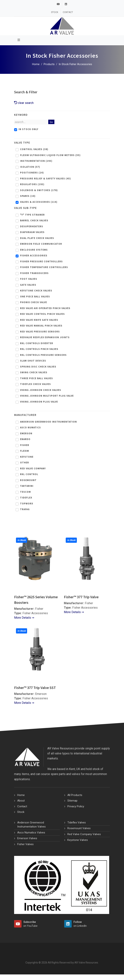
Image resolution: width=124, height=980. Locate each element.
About (21, 801)
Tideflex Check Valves (35, 384)
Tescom (25, 492)
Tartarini (27, 486)
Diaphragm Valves (32, 232)
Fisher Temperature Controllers (44, 267)
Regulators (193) (32, 184)
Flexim (25, 451)
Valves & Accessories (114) (39, 202)
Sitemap (72, 801)
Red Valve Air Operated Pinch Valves (45, 308)
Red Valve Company (33, 468)
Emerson (26, 433)
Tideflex (26, 498)
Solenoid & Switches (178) (39, 190)
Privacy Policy (76, 806)
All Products (75, 795)
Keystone (27, 457)
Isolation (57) (30, 167)
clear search (24, 103)
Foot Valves (29, 279)
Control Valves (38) (34, 149)
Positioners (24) (32, 173)
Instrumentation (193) (36, 161)
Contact (68, 12)
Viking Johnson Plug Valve (39, 402)
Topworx (27, 504)
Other (25, 463)
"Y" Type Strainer (32, 215)
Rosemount (28, 480)
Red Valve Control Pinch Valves (42, 314)
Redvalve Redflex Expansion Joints (45, 337)
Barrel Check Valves (34, 220)
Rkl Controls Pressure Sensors (43, 355)
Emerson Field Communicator (41, 244)
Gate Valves (28, 285)
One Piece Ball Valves (35, 297)
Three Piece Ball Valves (36, 378)
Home (36, 64)
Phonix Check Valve (34, 302)
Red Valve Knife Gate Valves (39, 320)
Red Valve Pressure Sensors (40, 332)
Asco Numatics (30, 427)
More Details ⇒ (24, 618)
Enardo (25, 439)
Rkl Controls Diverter (37, 343)
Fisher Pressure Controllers (41, 261)
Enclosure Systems (34, 250)
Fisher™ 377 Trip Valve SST (35, 688)
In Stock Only (28, 129)
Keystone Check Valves (36, 291)
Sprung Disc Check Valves (38, 367)
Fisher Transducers (34, 273)
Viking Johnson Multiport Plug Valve (47, 396)
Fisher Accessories (34, 256)
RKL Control (29, 474)
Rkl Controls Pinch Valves (39, 349)
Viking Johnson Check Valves (41, 390)
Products (49, 64)
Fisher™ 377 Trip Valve (81, 597)
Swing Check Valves (34, 372)
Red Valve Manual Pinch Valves (41, 326)
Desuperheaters (32, 226)
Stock (55, 12)
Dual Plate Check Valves (37, 238)
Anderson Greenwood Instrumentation (48, 422)
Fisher (25, 445)
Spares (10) (28, 196)
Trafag (25, 509)
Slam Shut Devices (33, 361)
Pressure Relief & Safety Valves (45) (45, 179)
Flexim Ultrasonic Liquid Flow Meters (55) (50, 155)
